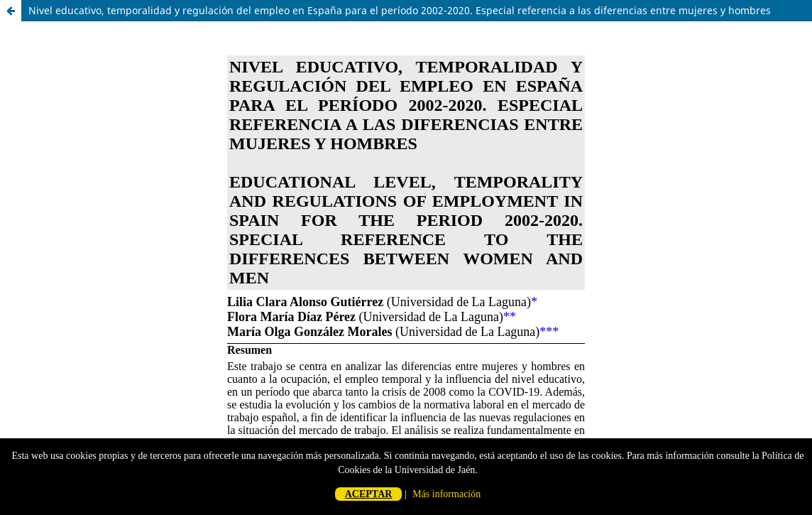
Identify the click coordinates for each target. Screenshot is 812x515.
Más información (446, 494)
